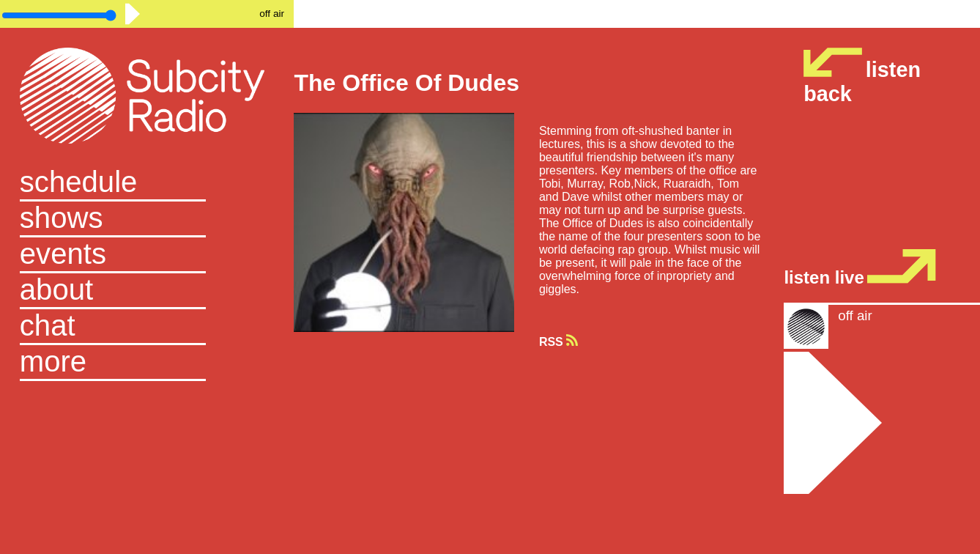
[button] (147, 363)
